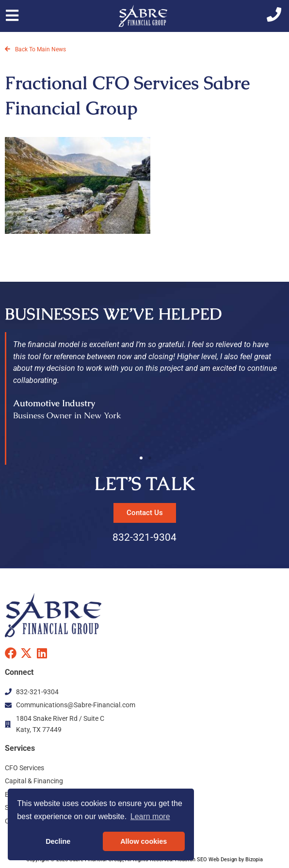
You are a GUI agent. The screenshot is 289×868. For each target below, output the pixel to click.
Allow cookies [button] (144, 841)
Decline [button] (58, 841)
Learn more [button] (150, 816)
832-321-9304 (144, 537)
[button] (141, 458)
